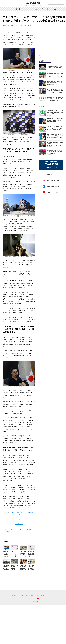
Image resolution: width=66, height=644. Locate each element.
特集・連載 (18, 9)
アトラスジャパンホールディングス (11, 530)
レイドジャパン (14, 82)
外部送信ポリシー (50, 595)
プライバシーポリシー (41, 595)
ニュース (10, 9)
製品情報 (37, 9)
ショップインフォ (27, 9)
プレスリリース (54, 9)
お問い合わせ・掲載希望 (30, 595)
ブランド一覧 (45, 9)
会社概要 (21, 595)
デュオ (7, 82)
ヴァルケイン (22, 82)
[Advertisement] (51, 42)
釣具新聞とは (15, 595)
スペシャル (6, 26)
